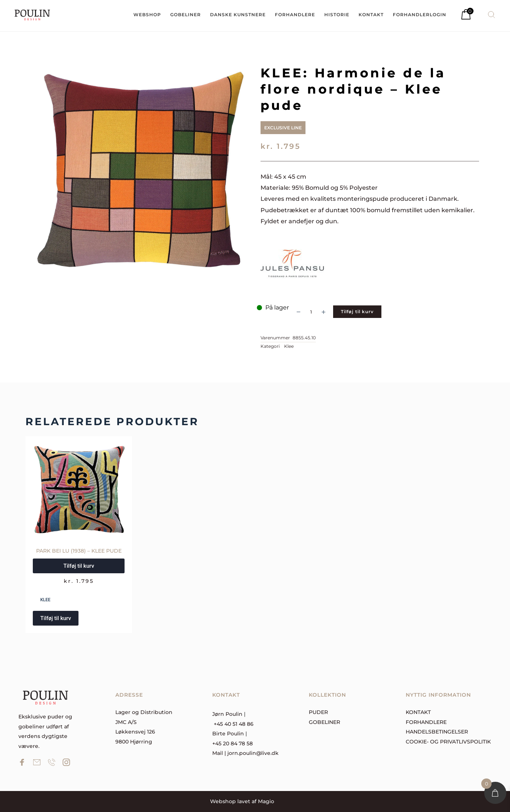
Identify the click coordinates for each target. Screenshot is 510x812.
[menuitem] (147, 15)
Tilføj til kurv (357, 311)
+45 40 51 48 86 (234, 724)
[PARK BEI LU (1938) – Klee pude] (79, 489)
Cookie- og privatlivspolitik (448, 742)
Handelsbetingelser (437, 732)
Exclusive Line (283, 128)
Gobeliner (324, 722)
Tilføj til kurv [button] (79, 566)
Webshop (223, 801)
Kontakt (418, 712)
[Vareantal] (311, 312)
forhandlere (426, 722)
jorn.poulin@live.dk (253, 753)
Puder (318, 712)
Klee (289, 346)
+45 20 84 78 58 (233, 743)
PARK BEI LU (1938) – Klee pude (79, 551)
